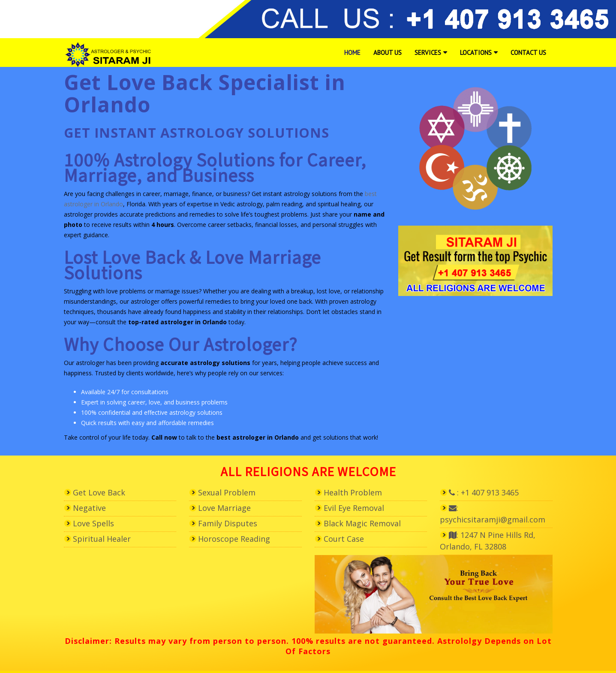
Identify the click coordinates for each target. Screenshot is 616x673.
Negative (89, 508)
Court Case (344, 539)
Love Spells (93, 523)
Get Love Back (99, 492)
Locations (476, 53)
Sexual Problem (227, 492)
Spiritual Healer (102, 539)
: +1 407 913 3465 (484, 492)
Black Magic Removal (362, 523)
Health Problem (353, 492)
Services (428, 53)
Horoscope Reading (234, 539)
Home (352, 53)
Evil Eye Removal (354, 508)
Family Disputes (228, 523)
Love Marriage (224, 508)
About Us (388, 53)
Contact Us (528, 53)
